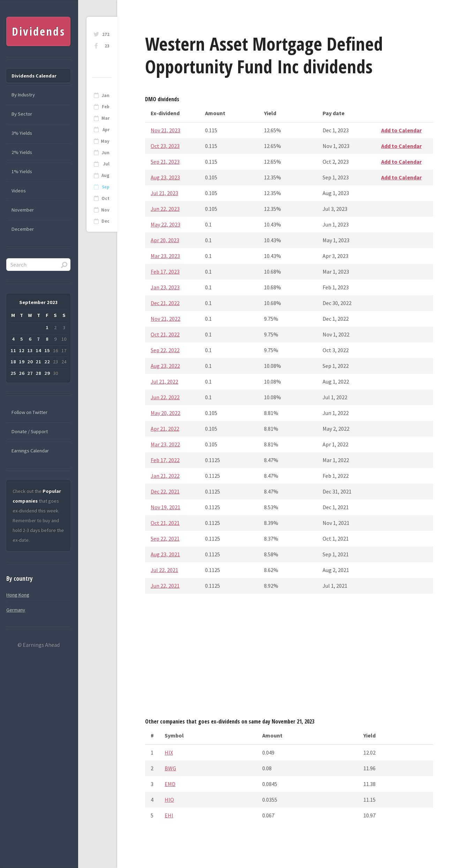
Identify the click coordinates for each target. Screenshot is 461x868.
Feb (106, 107)
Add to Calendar (401, 130)
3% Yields (22, 133)
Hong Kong (18, 595)
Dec (105, 221)
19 (22, 362)
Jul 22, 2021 (164, 570)
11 (13, 350)
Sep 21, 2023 (165, 162)
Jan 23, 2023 (165, 287)
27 (30, 373)
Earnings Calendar (30, 451)
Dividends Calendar (34, 76)
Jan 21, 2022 (165, 476)
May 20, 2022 (165, 413)
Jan (105, 95)
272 (106, 34)
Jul (106, 164)
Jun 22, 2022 (165, 397)
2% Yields (22, 152)
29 (47, 373)
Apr (106, 130)
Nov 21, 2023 (165, 130)
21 (38, 362)
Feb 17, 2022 (165, 460)
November (23, 210)
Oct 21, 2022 (165, 334)
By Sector (22, 114)
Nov (105, 210)
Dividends (39, 31)
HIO (169, 800)
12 (22, 350)
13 (30, 350)
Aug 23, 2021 (165, 554)
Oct (105, 198)
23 (107, 46)
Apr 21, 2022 (165, 429)
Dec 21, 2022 (165, 303)
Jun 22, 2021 (165, 586)
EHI (169, 815)
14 (38, 350)
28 (38, 373)
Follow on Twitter (29, 412)
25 (13, 373)
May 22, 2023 (165, 224)
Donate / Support (30, 431)
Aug (105, 175)
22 (47, 362)
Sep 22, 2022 (165, 350)
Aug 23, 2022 (165, 366)
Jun (105, 153)
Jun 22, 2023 (165, 209)
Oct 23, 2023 (165, 146)
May (105, 141)
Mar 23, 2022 (165, 444)
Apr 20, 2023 (165, 240)
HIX (169, 752)
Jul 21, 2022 (164, 381)
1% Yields (22, 171)
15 (47, 350)
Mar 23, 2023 (165, 256)
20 (30, 362)
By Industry (23, 95)
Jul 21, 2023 (164, 193)
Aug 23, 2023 (165, 177)
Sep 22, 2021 (165, 539)
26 (22, 373)
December (23, 229)
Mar (105, 118)
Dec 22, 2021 (165, 491)
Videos (19, 191)
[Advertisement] (289, 658)
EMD (170, 784)
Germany (16, 610)
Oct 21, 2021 (165, 523)
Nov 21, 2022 (165, 319)
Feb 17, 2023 (165, 272)
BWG (170, 768)
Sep (106, 187)
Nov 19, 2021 (165, 507)
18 (13, 362)
